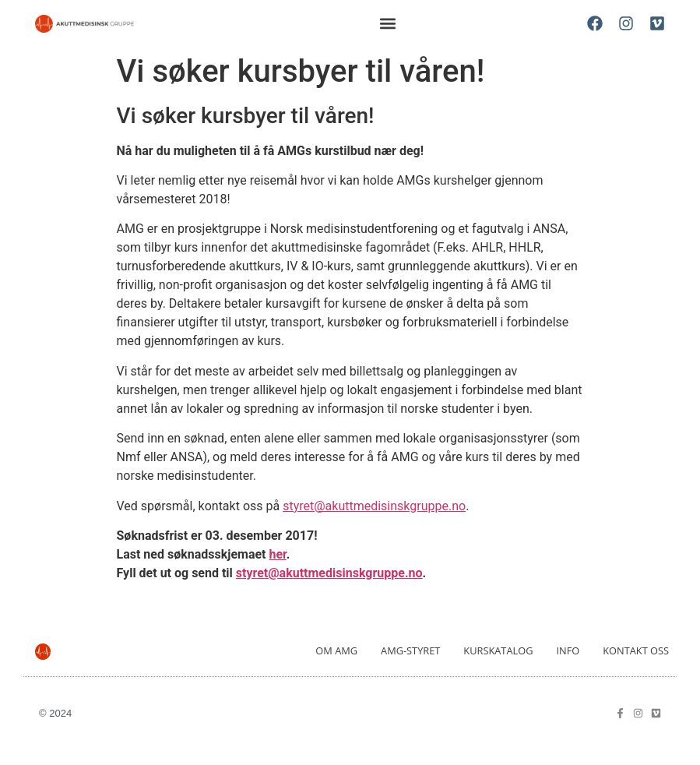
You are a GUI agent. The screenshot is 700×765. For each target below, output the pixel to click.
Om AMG (336, 650)
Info (568, 650)
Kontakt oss (636, 650)
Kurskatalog (498, 650)
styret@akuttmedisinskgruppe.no (374, 506)
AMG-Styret (410, 650)
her (278, 554)
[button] (388, 24)
